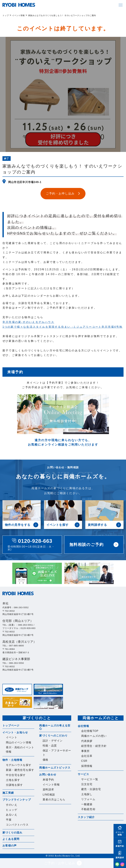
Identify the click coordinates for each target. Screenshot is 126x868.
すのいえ (12, 805)
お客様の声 (10, 846)
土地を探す (13, 780)
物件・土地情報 (12, 760)
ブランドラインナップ (17, 800)
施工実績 (8, 793)
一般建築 (87, 804)
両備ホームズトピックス (55, 768)
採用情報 (87, 766)
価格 (46, 760)
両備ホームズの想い (94, 736)
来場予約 (48, 780)
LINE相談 (49, 795)
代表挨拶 (87, 741)
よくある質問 (11, 839)
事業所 (85, 751)
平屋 (9, 820)
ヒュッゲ (12, 810)
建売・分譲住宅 (91, 789)
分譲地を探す (14, 785)
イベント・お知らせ (15, 732)
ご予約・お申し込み (63, 863)
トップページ (11, 726)
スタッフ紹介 (86, 817)
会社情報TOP (90, 731)
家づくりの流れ (12, 833)
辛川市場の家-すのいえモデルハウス (28, 322)
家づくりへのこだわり (53, 736)
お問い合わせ (48, 775)
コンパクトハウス (17, 825)
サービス (83, 774)
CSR (84, 761)
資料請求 (48, 789)
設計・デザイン (53, 741)
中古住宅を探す (16, 775)
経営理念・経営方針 (94, 746)
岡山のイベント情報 (19, 742)
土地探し (87, 794)
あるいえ (12, 815)
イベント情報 (51, 785)
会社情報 (83, 726)
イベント (12, 737)
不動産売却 (88, 809)
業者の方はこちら (54, 800)
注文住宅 (87, 784)
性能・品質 (50, 746)
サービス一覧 (90, 779)
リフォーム (88, 799)
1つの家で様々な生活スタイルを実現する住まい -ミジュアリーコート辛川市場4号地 (63, 327)
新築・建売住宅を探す (20, 770)
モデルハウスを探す (19, 765)
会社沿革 (87, 756)
